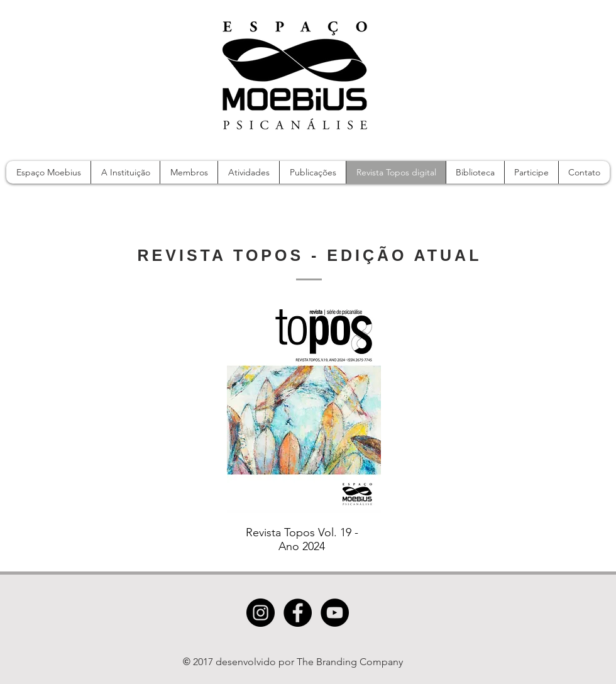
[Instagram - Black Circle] (261, 613)
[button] (248, 172)
